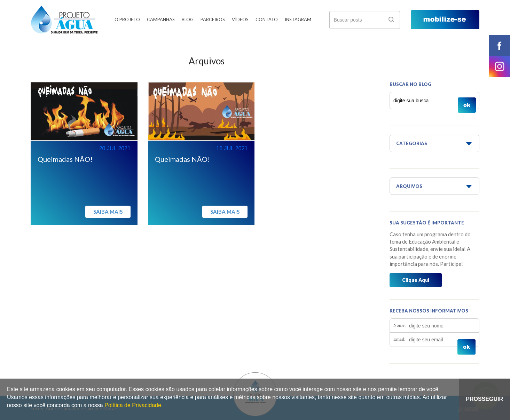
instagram (500, 66)
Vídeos (240, 19)
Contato (267, 19)
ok (391, 19)
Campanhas (161, 19)
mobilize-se (445, 20)
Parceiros (213, 19)
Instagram (298, 19)
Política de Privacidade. (134, 405)
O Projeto (127, 19)
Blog (188, 19)
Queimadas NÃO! (65, 159)
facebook (500, 46)
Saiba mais (108, 212)
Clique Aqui (416, 280)
